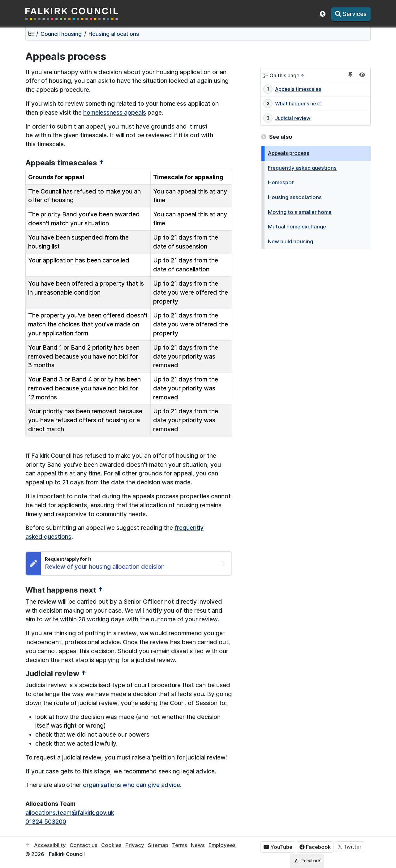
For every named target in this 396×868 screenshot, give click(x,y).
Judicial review (293, 118)
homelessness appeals (115, 113)
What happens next (298, 104)
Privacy (135, 845)
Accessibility (50, 845)
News (198, 845)
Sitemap (158, 845)
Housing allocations (114, 34)
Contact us (84, 845)
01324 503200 (46, 822)
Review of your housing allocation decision (105, 567)
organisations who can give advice (131, 785)
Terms (180, 845)
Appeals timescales (298, 89)
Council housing (61, 34)
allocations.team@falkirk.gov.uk (70, 813)
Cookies (111, 845)
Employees (222, 845)
